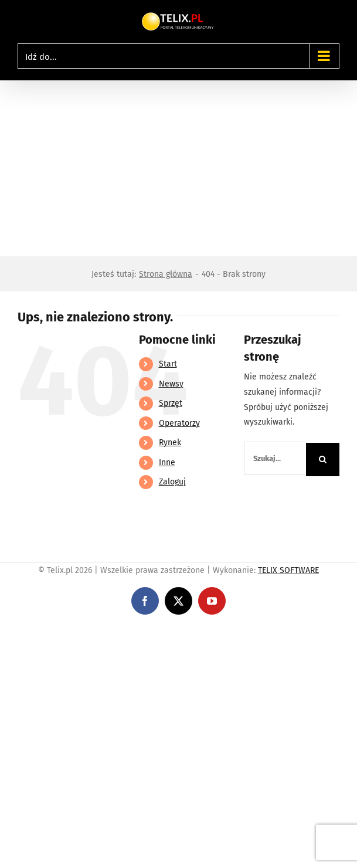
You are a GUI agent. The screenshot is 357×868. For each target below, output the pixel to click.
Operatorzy (179, 423)
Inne (167, 462)
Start (168, 364)
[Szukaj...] (275, 458)
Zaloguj (172, 482)
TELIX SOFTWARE (288, 570)
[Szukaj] (323, 460)
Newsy (171, 384)
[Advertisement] (178, 168)
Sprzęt (171, 403)
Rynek (170, 443)
